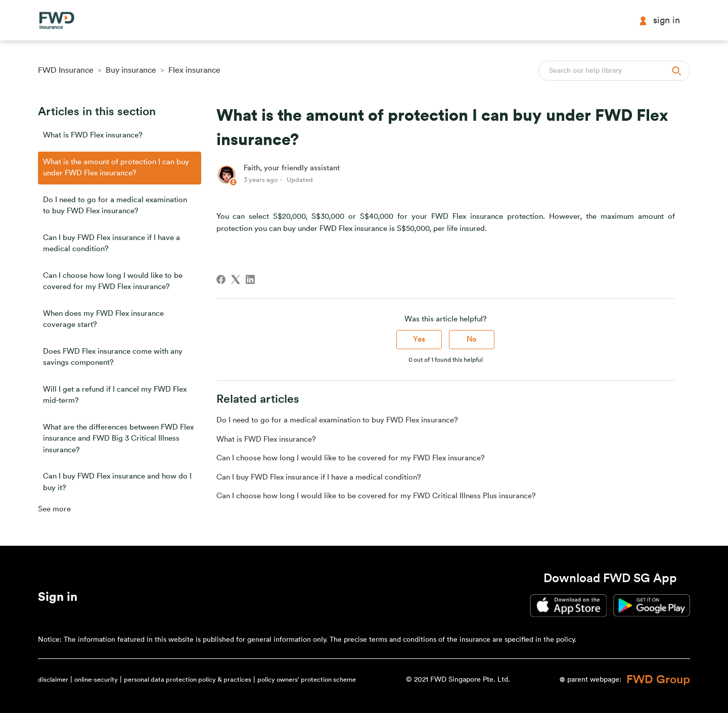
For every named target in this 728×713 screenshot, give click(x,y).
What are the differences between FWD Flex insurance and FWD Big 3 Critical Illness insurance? (118, 439)
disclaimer (53, 679)
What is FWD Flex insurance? (93, 135)
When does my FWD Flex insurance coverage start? (103, 319)
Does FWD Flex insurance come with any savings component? (113, 357)
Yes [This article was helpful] (419, 339)
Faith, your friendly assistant (292, 168)
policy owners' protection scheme (307, 679)
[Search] (614, 71)
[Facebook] (221, 279)
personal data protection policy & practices (188, 679)
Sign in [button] (659, 20)
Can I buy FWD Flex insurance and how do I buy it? (117, 482)
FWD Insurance (66, 70)
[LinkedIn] (250, 279)
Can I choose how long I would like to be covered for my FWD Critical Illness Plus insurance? (376, 496)
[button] (58, 599)
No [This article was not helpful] (472, 339)
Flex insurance (194, 70)
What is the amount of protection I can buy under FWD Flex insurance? (116, 168)
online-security (96, 679)
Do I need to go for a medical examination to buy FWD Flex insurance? (115, 206)
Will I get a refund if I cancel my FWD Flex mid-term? (115, 395)
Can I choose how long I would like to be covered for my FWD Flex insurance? (113, 281)
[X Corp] (236, 279)
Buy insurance (131, 70)
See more (54, 509)
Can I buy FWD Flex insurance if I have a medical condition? (111, 244)
